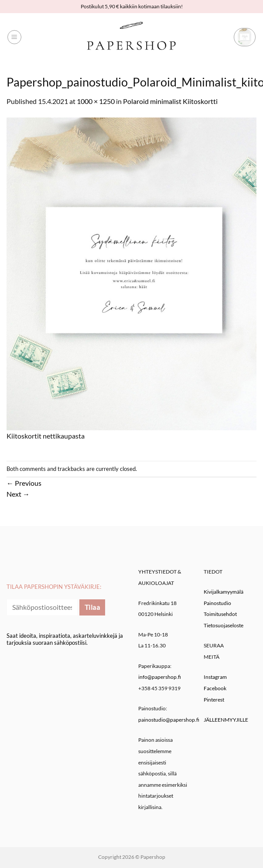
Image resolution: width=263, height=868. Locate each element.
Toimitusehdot (220, 614)
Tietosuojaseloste (224, 625)
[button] (14, 37)
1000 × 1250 (96, 101)
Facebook (215, 688)
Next (18, 494)
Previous (24, 483)
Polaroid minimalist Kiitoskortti (170, 101)
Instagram (215, 677)
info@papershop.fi (160, 677)
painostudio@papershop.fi (169, 720)
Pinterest (214, 700)
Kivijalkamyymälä (224, 592)
